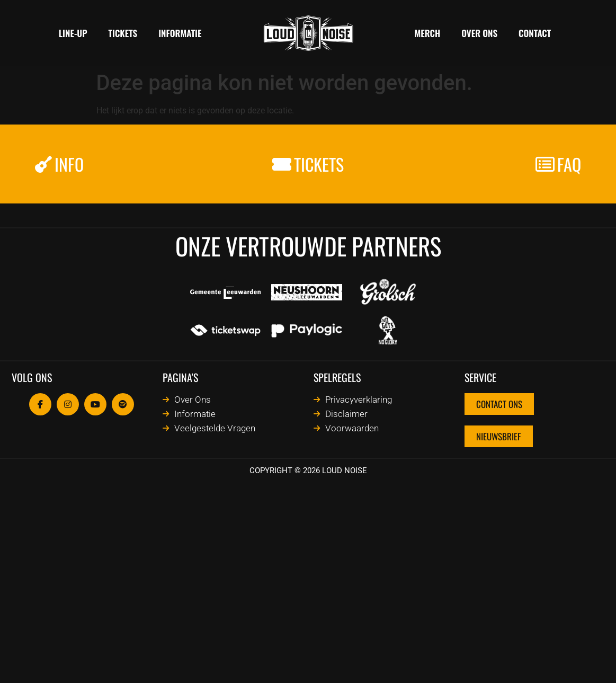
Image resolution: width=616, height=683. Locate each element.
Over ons (479, 33)
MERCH (428, 33)
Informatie (180, 33)
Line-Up (73, 33)
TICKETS (123, 33)
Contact (535, 33)
